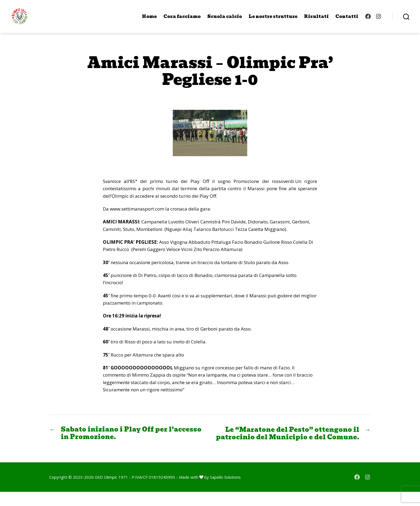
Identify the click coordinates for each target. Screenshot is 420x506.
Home (149, 19)
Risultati (316, 19)
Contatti (347, 19)
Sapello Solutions (225, 491)
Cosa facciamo (182, 19)
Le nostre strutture (273, 19)
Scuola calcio (225, 19)
